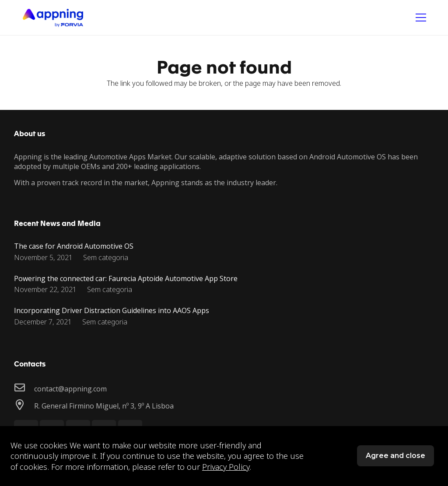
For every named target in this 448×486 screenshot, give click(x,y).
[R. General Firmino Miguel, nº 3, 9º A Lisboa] (24, 406)
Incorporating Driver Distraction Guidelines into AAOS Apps (112, 310)
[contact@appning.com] (24, 389)
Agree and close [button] (395, 456)
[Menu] (421, 18)
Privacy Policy (226, 467)
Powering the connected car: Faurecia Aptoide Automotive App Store (126, 278)
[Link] (52, 18)
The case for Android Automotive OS (74, 246)
